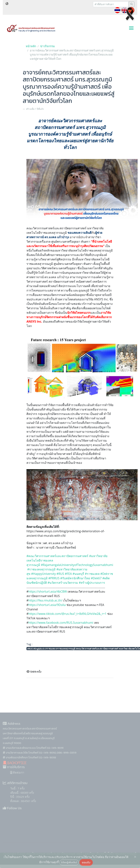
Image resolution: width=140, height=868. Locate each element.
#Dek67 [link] (96, 578)
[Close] (135, 857)
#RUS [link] (60, 574)
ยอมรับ (86, 862)
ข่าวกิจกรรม (47, 46)
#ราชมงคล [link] (92, 574)
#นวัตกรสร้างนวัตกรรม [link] (63, 583)
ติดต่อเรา (17, 778)
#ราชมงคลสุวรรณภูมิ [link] (41, 569)
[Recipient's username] (111, 4)
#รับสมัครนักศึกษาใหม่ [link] (75, 578)
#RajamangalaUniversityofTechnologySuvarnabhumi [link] (77, 565)
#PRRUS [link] (54, 578)
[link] (61, 623)
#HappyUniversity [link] (43, 574)
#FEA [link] (68, 574)
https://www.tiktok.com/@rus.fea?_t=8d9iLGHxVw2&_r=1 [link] (67, 614)
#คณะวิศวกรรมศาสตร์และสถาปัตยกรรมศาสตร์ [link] (57, 556)
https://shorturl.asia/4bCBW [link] (48, 591)
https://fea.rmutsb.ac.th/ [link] (45, 600)
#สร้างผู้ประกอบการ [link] (92, 583)
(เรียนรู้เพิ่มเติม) (69, 862)
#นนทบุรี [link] (78, 574)
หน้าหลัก (31, 46)
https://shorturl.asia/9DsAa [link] (47, 605)
